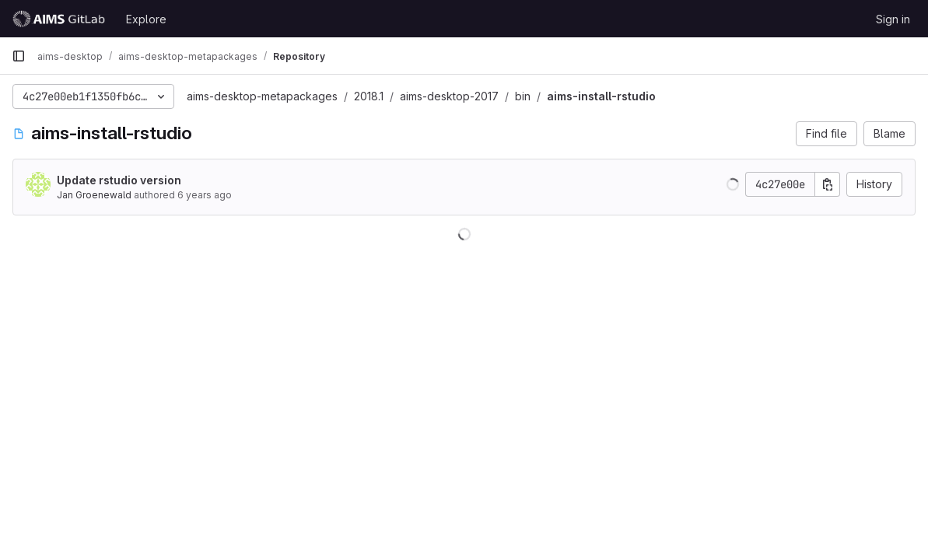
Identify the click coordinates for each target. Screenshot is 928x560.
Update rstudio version (119, 180)
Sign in (893, 19)
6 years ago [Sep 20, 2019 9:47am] (205, 195)
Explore (146, 19)
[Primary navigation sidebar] (19, 56)
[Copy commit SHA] (828, 184)
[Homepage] (61, 19)
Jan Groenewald (94, 195)
